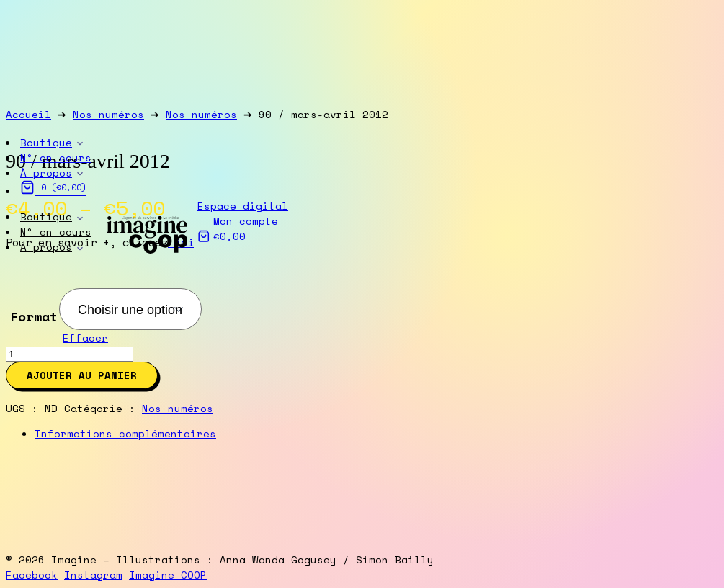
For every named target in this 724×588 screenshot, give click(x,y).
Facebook (32, 575)
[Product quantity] (70, 354)
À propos (46, 247)
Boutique (46, 217)
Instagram (93, 575)
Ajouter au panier (82, 375)
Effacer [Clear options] (85, 338)
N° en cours (56, 232)
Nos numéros (178, 408)
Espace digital (243, 206)
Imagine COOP (168, 575)
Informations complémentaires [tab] (125, 433)
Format (34, 316)
